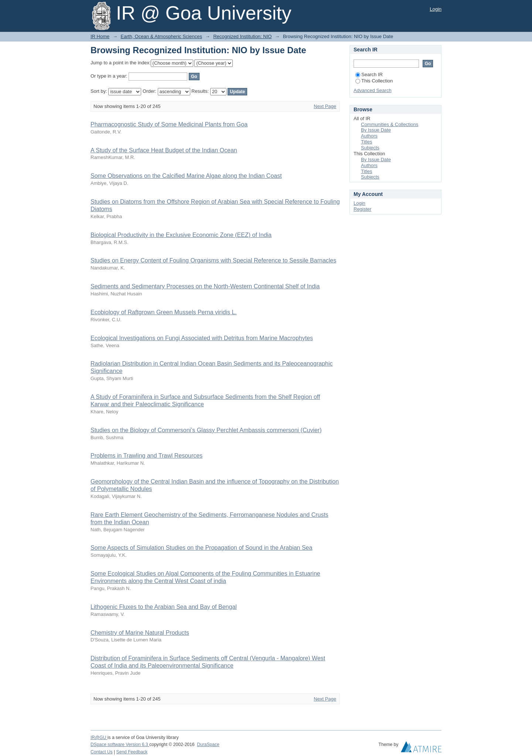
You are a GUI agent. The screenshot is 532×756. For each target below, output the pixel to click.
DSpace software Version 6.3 (120, 745)
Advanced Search (373, 90)
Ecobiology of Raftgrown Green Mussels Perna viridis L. (164, 312)
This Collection (374, 81)
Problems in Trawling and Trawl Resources (146, 456)
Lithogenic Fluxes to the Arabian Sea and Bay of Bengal (164, 607)
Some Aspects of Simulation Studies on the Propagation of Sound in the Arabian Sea (201, 548)
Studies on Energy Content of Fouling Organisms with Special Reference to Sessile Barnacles (213, 260)
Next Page (325, 106)
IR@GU (99, 738)
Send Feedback (132, 752)
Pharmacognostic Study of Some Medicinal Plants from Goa (169, 124)
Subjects (370, 148)
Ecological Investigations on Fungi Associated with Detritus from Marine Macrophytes (202, 338)
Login (436, 9)
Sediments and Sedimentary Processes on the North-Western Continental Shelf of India (205, 286)
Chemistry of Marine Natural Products (140, 633)
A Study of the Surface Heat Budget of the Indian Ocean (164, 150)
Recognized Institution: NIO (242, 36)
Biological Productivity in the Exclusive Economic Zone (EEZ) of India (181, 235)
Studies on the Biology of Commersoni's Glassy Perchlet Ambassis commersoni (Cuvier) (206, 430)
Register (362, 209)
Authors (369, 136)
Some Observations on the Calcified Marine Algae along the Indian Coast (186, 176)
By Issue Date (376, 130)
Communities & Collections (390, 124)
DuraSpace (208, 745)
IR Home (100, 36)
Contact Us (102, 752)
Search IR (369, 74)
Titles (367, 142)
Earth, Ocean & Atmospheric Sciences (161, 36)
